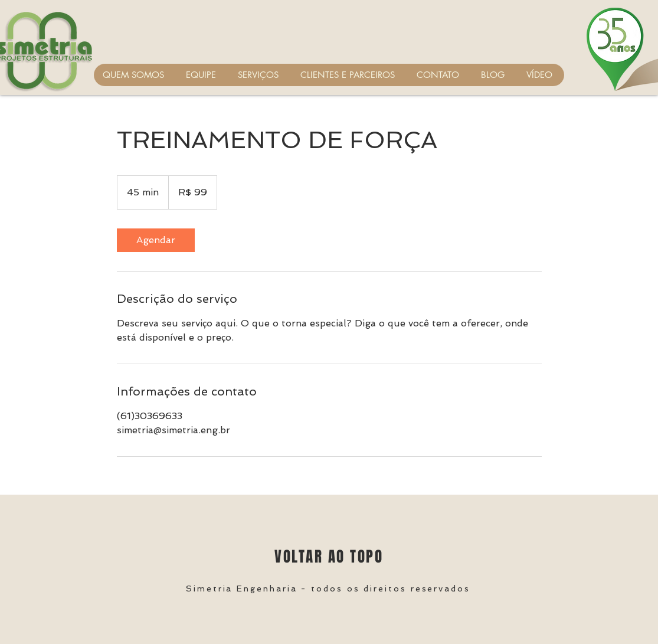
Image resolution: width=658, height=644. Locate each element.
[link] (156, 240)
